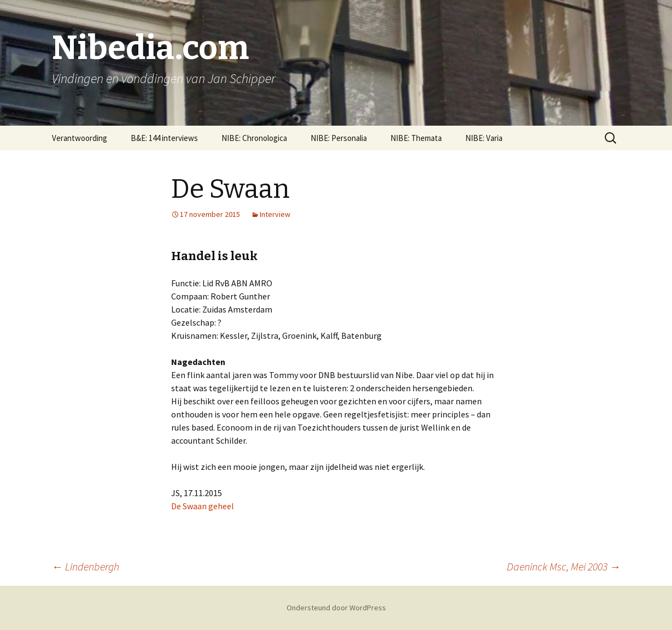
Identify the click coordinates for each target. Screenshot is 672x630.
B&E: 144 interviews (164, 138)
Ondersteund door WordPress (336, 608)
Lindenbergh (86, 566)
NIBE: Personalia (339, 138)
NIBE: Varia (484, 138)
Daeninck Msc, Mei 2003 (564, 566)
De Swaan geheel (203, 506)
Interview (275, 214)
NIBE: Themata (416, 138)
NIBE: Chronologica (254, 138)
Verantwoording (80, 138)
